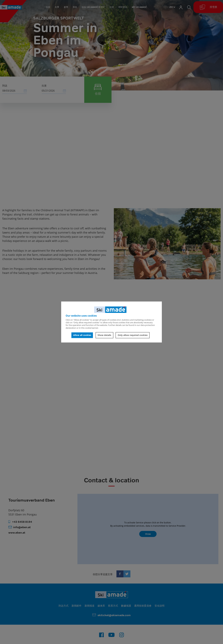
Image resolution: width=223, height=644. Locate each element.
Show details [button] (104, 335)
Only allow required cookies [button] (133, 335)
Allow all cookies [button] (82, 335)
